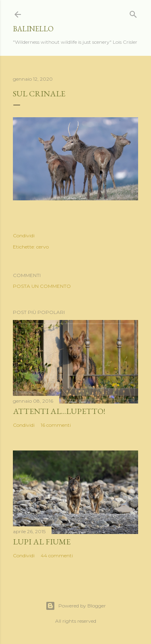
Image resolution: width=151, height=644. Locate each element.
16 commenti (56, 425)
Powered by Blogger (76, 606)
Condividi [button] (24, 235)
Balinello (33, 29)
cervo (42, 247)
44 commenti (57, 555)
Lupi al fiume (42, 542)
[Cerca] (133, 13)
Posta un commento (42, 286)
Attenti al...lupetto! (59, 411)
